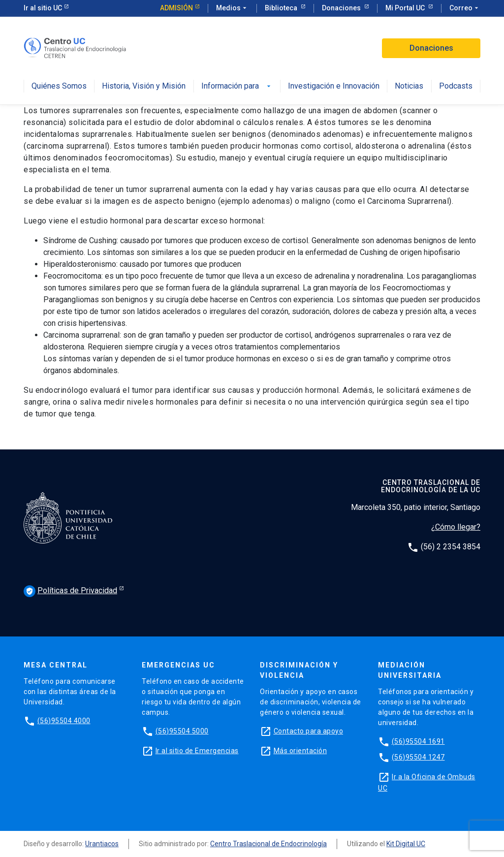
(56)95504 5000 (182, 731)
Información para (237, 86)
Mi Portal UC (406, 8)
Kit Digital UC (406, 844)
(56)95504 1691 (418, 741)
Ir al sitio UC (43, 8)
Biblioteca (282, 8)
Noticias (409, 86)
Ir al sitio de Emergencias (197, 751)
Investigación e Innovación (334, 86)
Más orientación (300, 751)
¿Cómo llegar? (456, 527)
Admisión (176, 8)
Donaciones (342, 8)
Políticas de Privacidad (70, 591)
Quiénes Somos (59, 86)
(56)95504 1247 (418, 757)
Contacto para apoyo (309, 731)
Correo (465, 8)
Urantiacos (102, 844)
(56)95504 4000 (64, 721)
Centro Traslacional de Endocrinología (268, 844)
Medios (232, 8)
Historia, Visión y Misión (144, 86)
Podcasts (456, 86)
